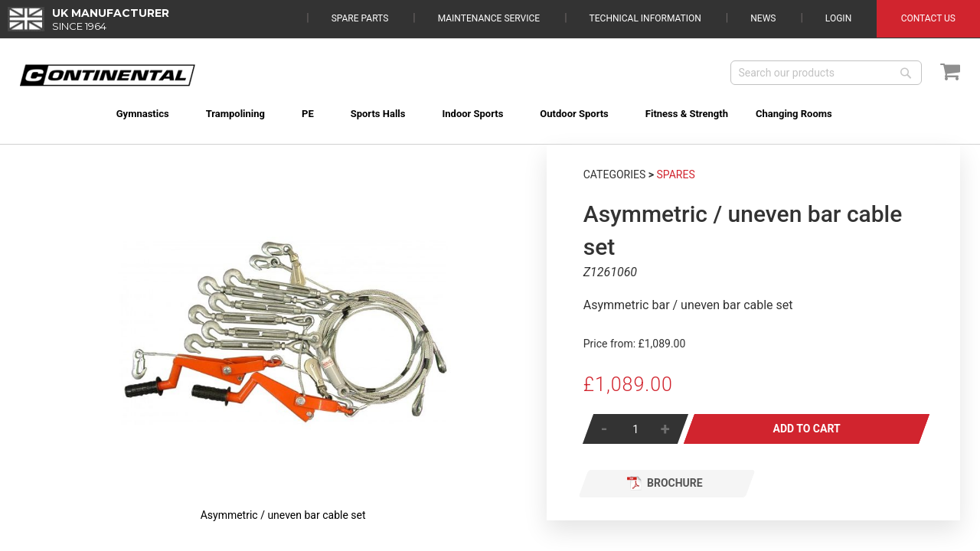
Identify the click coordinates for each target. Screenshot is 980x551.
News (763, 18)
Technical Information (645, 18)
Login (838, 18)
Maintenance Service (489, 18)
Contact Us (928, 18)
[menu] (490, 104)
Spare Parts (360, 18)
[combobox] (826, 73)
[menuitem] (122, 114)
